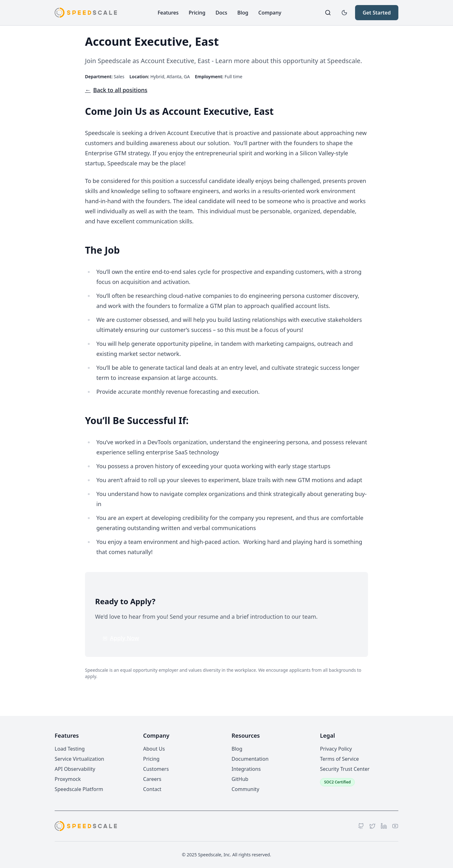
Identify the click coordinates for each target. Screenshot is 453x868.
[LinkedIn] (384, 826)
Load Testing (70, 749)
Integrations (246, 769)
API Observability (75, 769)
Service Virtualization (79, 759)
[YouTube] (395, 826)
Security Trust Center (345, 769)
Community (245, 789)
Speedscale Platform (79, 789)
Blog (243, 13)
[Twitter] (372, 826)
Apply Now (121, 638)
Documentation (250, 759)
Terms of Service (339, 759)
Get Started (377, 13)
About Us (154, 749)
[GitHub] (361, 826)
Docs (221, 13)
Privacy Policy (336, 749)
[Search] (328, 13)
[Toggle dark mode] (344, 13)
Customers (156, 769)
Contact (152, 789)
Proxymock (68, 779)
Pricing (197, 13)
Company (270, 13)
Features (168, 13)
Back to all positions (116, 90)
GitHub (240, 779)
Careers (152, 779)
